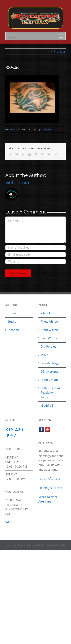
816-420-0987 (15, 432)
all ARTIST (47, 406)
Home (12, 313)
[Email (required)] (35, 255)
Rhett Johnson (50, 322)
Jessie (44, 355)
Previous (60, 52)
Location (13, 330)
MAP (9, 522)
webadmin (14, 129)
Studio (12, 322)
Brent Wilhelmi (50, 330)
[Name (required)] (35, 248)
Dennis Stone (50, 380)
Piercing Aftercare (51, 488)
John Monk (48, 313)
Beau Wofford (50, 338)
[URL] (35, 262)
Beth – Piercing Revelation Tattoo (51, 393)
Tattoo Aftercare (49, 479)
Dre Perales (48, 347)
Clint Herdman (50, 371)
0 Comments (47, 129)
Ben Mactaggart (51, 363)
